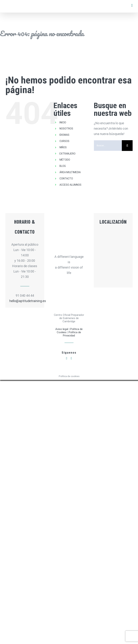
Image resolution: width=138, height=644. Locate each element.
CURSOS (64, 141)
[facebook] (67, 358)
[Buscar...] (108, 146)
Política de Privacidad (72, 334)
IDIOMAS (64, 135)
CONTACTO (66, 179)
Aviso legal (62, 329)
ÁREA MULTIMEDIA (70, 172)
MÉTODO (65, 160)
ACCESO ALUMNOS (70, 185)
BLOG (63, 166)
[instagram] (71, 358)
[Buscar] (127, 146)
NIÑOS (63, 147)
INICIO (63, 122)
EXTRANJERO (67, 154)
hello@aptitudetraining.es (25, 301)
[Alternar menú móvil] (132, 5)
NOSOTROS (66, 129)
